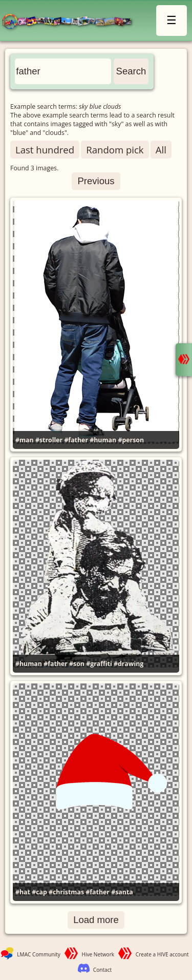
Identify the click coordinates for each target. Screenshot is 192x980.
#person (131, 440)
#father (76, 440)
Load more (96, 920)
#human (103, 440)
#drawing (129, 664)
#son (77, 664)
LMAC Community (39, 954)
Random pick (115, 150)
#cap (39, 892)
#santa (122, 892)
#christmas (66, 892)
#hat (23, 892)
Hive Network (98, 954)
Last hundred (45, 150)
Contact (102, 970)
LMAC (71, 22)
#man (25, 440)
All (161, 150)
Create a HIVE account (162, 954)
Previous (96, 181)
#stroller (49, 440)
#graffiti (99, 664)
